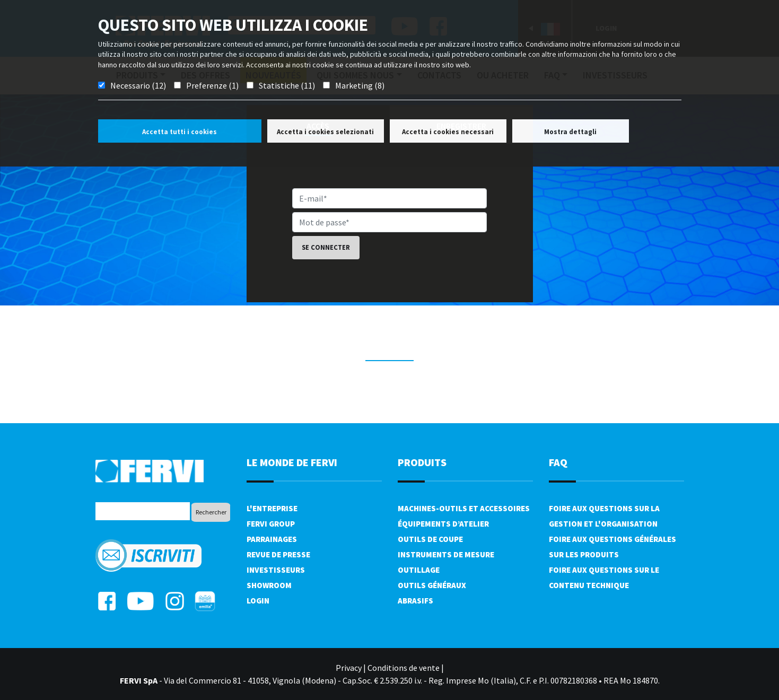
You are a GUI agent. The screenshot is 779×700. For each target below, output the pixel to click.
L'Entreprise (272, 508)
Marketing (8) (360, 85)
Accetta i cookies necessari (448, 132)
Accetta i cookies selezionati (325, 132)
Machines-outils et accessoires (464, 508)
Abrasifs (415, 601)
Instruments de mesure (446, 554)
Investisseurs (276, 570)
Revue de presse (278, 554)
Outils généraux (432, 585)
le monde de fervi (292, 462)
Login (258, 601)
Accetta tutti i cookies (180, 132)
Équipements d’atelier (443, 524)
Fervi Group (271, 524)
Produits (422, 462)
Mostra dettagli (570, 132)
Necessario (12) (138, 85)
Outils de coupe (430, 539)
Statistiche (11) (287, 85)
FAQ (558, 462)
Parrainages (272, 539)
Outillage (419, 570)
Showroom (269, 585)
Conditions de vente (404, 668)
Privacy (349, 668)
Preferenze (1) (212, 85)
